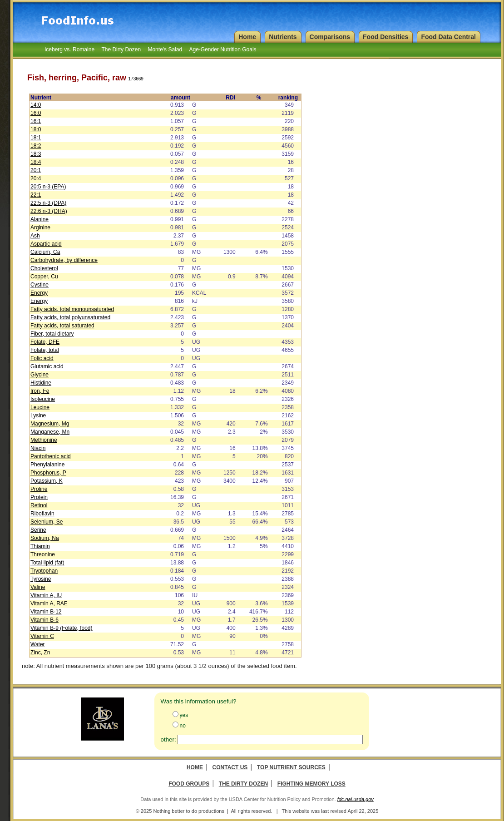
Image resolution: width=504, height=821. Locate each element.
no (183, 726)
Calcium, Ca (45, 252)
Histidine (41, 383)
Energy (39, 293)
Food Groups (189, 784)
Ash (35, 236)
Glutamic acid (47, 366)
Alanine (40, 219)
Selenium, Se (47, 522)
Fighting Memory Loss (311, 784)
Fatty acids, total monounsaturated (72, 309)
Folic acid (42, 358)
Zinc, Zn (40, 653)
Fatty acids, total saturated (62, 326)
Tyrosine (41, 579)
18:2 (36, 146)
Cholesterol (44, 268)
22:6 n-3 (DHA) (49, 211)
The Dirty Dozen (121, 49)
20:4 (36, 178)
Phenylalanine (47, 465)
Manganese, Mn (50, 432)
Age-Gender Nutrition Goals (222, 49)
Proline (39, 489)
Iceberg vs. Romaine (69, 49)
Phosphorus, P (48, 473)
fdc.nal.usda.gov (356, 799)
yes (184, 715)
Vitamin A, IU (46, 595)
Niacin (38, 448)
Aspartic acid (46, 244)
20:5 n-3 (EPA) (48, 187)
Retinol (39, 505)
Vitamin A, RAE (49, 603)
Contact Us (230, 767)
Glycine (40, 375)
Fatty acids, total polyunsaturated (70, 317)
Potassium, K (47, 481)
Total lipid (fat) (47, 563)
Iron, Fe (40, 391)
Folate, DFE (45, 342)
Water (38, 644)
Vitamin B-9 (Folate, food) (62, 628)
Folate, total (45, 350)
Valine (38, 587)
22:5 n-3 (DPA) (48, 203)
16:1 (36, 121)
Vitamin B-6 (44, 620)
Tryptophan (44, 571)
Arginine (40, 228)
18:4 (36, 162)
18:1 (36, 138)
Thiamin (40, 546)
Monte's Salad (165, 49)
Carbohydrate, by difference (64, 260)
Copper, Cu (44, 277)
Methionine (44, 440)
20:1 (36, 170)
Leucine (40, 407)
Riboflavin (42, 514)
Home (195, 767)
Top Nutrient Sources (291, 767)
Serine (38, 530)
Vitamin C (42, 636)
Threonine (43, 554)
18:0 (36, 129)
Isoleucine (43, 399)
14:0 (36, 105)
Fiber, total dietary (52, 334)
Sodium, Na (45, 538)
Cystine (40, 285)
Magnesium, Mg (50, 424)
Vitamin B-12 (46, 612)
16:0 (36, 113)
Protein (39, 497)
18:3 (36, 154)
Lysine (38, 415)
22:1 (36, 195)
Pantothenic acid (51, 456)
